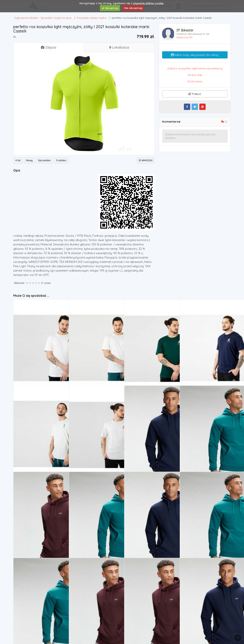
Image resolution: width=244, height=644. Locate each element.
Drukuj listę (195, 75)
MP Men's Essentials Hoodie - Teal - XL (40, 619)
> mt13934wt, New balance (33, 360)
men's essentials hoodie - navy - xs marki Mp (206, 619)
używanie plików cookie (148, 3)
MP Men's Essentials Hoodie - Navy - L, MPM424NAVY (151, 446)
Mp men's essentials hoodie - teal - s (206, 446)
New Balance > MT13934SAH (89, 446)
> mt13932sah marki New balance (37, 446)
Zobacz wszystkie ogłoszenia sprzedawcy (195, 68)
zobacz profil (184, 37)
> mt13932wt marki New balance (92, 360)
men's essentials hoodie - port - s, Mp (40, 533)
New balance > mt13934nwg (145, 360)
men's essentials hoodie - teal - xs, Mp (206, 533)
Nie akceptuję (133, 8)
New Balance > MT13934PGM (200, 360)
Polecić (195, 94)
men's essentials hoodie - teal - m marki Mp (95, 533)
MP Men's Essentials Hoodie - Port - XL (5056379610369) (151, 619)
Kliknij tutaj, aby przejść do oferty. (195, 55)
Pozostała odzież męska (32, 366)
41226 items (195, 81)
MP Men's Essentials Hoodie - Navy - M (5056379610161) (151, 533)
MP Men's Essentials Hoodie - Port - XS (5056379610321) (95, 619)
